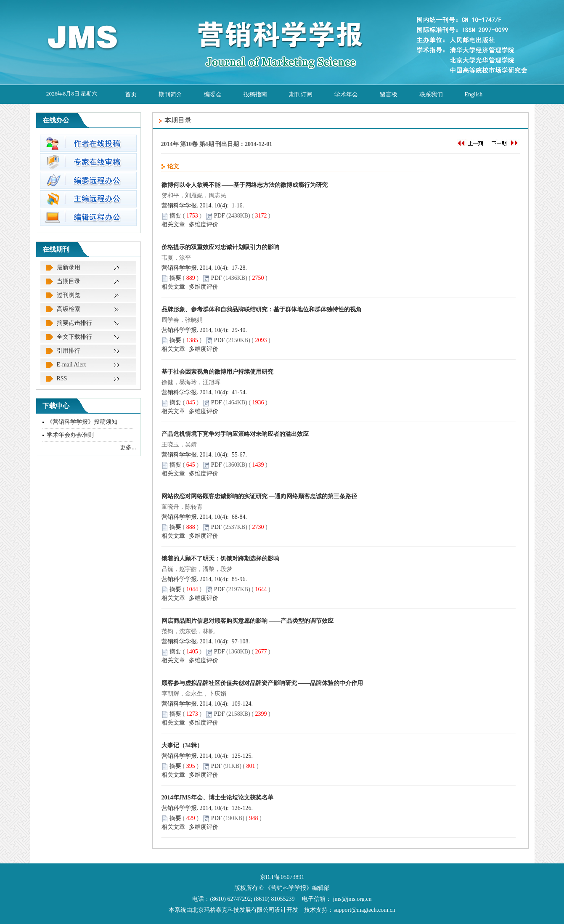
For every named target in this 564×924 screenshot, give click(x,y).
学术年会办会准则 (70, 435)
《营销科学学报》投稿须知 (82, 422)
